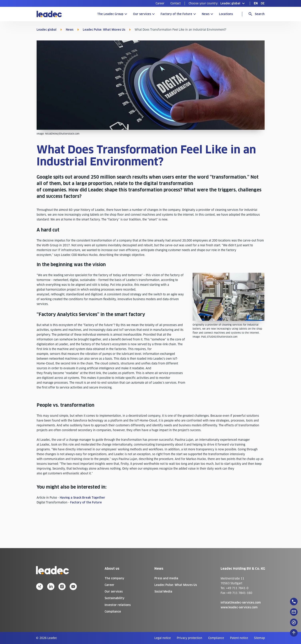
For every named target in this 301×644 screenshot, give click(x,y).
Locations (226, 14)
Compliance (113, 612)
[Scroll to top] (294, 633)
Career (160, 3)
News (206, 14)
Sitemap (259, 638)
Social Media (163, 592)
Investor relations (118, 605)
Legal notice (163, 638)
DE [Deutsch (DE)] (263, 3)
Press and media (166, 578)
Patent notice (239, 638)
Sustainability (114, 598)
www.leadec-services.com (239, 607)
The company (114, 578)
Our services (142, 14)
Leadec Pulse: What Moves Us (104, 30)
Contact (175, 3)
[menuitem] (160, 3)
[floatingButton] (294, 602)
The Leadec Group (110, 14)
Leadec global (46, 30)
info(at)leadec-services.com (241, 603)
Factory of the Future (176, 14)
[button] (217, 3)
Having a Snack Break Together (82, 498)
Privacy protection (189, 638)
